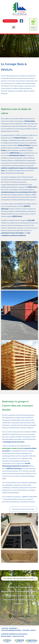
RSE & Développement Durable (11, 630)
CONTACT (33, 630)
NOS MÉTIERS (14, 628)
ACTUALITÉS (25, 630)
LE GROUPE (5, 628)
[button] (14, 27)
